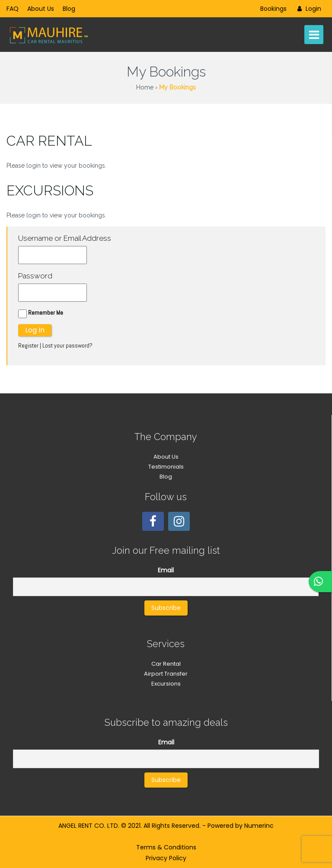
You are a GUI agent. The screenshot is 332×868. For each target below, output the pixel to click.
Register (28, 345)
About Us (41, 9)
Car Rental (166, 664)
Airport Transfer (166, 674)
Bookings (273, 9)
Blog (69, 9)
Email (166, 570)
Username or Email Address (65, 238)
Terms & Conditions (166, 847)
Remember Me (41, 313)
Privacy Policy (166, 858)
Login (308, 9)
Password (35, 276)
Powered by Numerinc (241, 826)
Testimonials (166, 467)
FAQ (13, 9)
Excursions (166, 684)
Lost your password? (67, 345)
